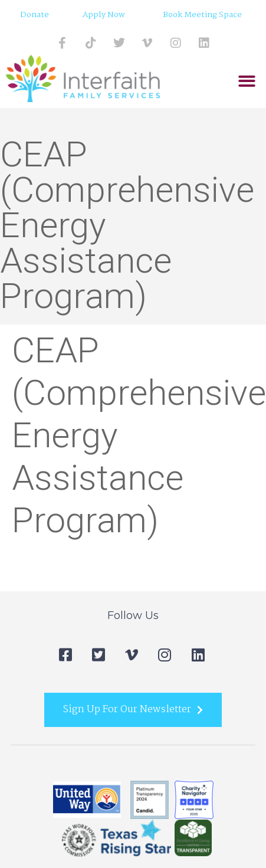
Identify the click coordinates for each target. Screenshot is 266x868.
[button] (247, 82)
